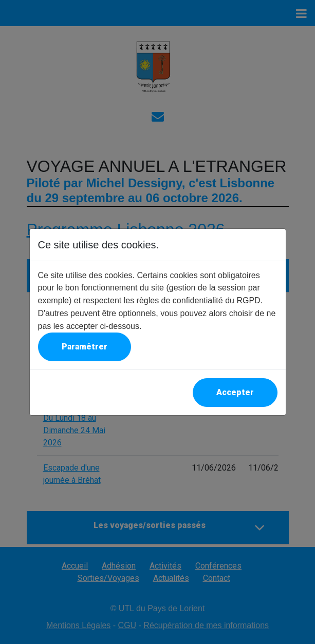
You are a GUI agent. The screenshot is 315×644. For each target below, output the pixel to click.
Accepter (235, 392)
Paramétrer (85, 347)
